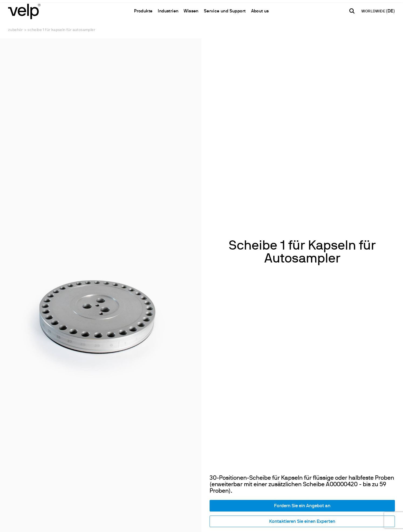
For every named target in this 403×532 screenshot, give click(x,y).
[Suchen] (352, 11)
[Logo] (24, 11)
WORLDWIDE (374, 11)
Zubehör (16, 30)
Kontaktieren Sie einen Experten (302, 522)
